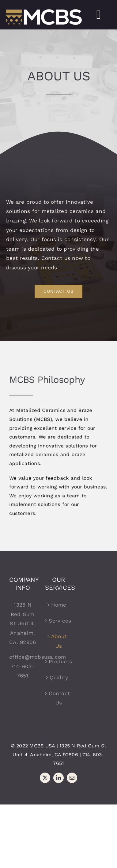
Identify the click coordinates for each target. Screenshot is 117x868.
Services (59, 621)
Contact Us (59, 698)
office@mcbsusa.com (38, 657)
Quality (59, 677)
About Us (59, 641)
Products (59, 662)
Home (59, 605)
